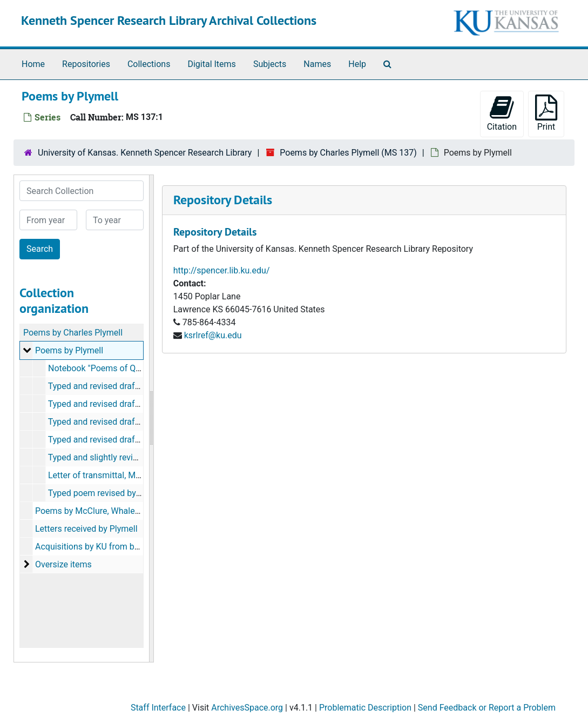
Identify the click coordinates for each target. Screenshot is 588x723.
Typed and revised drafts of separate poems (132, 386)
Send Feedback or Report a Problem (487, 708)
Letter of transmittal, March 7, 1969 (116, 475)
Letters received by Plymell (86, 529)
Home (33, 64)
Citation (502, 113)
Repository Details (223, 200)
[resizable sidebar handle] (151, 419)
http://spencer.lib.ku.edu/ (222, 270)
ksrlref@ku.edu (213, 335)
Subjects (270, 64)
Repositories (86, 64)
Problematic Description (365, 708)
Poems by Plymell (69, 350)
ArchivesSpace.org (247, 708)
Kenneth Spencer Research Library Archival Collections (169, 20)
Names (317, 64)
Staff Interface (158, 708)
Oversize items (63, 564)
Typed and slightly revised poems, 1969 (123, 457)
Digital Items (211, 64)
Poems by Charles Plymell (73, 333)
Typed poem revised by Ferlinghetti (115, 493)
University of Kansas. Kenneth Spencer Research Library (145, 153)
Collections (149, 64)
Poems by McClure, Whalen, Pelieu (101, 511)
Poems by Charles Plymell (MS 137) (348, 153)
